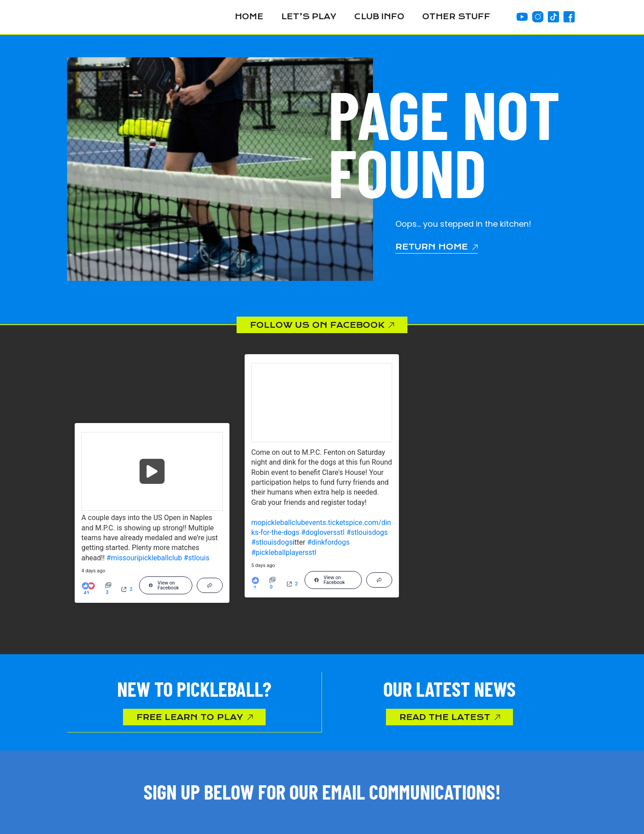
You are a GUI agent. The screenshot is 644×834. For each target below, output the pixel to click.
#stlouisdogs (367, 533)
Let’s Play (309, 17)
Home (249, 17)
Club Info (379, 17)
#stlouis (197, 558)
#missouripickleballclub (144, 558)
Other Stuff (456, 17)
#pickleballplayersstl (284, 552)
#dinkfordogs (328, 543)
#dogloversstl (323, 533)
